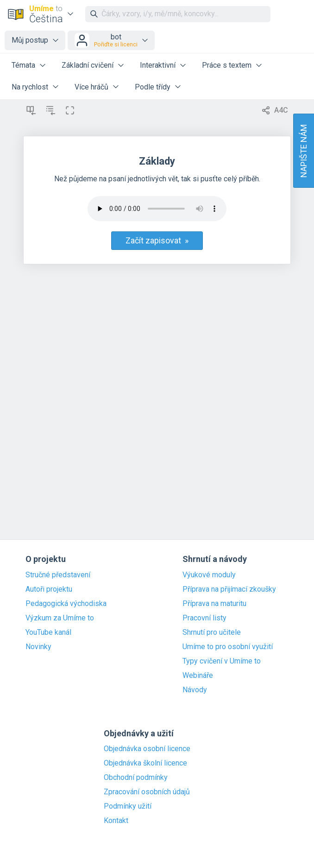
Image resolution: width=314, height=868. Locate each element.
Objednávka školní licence (145, 763)
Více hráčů (91, 87)
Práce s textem (227, 65)
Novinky (38, 647)
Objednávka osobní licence (147, 749)
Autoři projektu (49, 589)
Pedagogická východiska (66, 604)
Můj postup (30, 40)
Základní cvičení (88, 65)
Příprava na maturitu (214, 604)
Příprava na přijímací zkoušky (229, 589)
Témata (23, 65)
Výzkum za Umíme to (60, 618)
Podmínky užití (128, 806)
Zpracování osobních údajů (147, 792)
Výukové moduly (209, 575)
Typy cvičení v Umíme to (222, 661)
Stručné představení (58, 575)
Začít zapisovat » (157, 240)
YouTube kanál (48, 632)
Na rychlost (30, 87)
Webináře (198, 676)
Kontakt (116, 821)
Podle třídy (153, 87)
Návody (195, 690)
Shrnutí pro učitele (212, 632)
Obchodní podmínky (136, 778)
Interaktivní (158, 65)
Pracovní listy (204, 618)
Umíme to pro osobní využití (228, 647)
